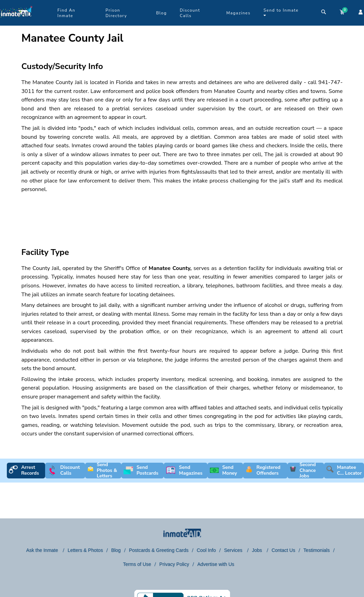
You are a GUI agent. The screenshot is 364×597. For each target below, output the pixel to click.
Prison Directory (116, 13)
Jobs (258, 550)
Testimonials (317, 550)
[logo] (16, 24)
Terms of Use (137, 564)
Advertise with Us (216, 564)
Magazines (238, 13)
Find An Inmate (66, 13)
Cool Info (206, 550)
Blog (161, 13)
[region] (182, 214)
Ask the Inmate (43, 550)
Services (234, 550)
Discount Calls (190, 13)
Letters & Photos (85, 550)
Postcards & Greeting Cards (159, 550)
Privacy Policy (174, 564)
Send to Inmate (281, 12)
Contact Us (283, 550)
